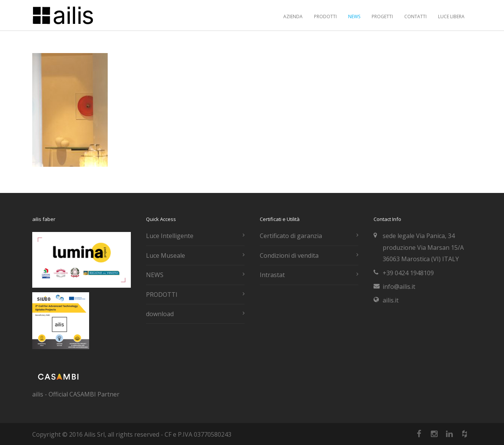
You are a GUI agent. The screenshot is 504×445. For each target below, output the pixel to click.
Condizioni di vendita (289, 255)
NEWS (354, 16)
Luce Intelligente (170, 236)
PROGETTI (382, 16)
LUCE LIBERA (451, 16)
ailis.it (391, 300)
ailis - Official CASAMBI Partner (76, 394)
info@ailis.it (399, 287)
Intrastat (272, 275)
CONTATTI (415, 16)
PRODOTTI (325, 16)
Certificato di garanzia (291, 236)
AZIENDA (293, 16)
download (160, 314)
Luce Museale (166, 255)
